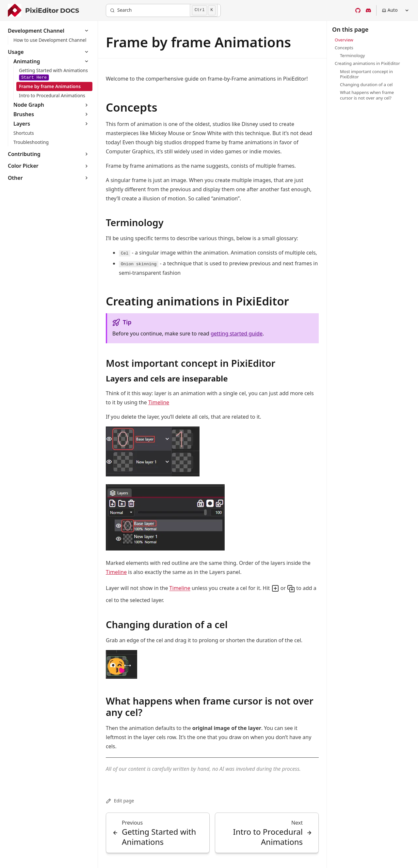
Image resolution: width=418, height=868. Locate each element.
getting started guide (237, 333)
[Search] (163, 10)
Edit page (120, 801)
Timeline (159, 402)
